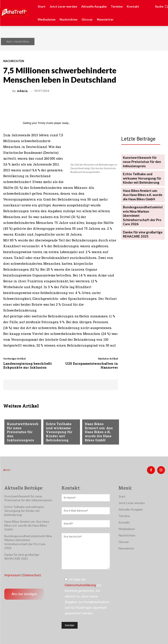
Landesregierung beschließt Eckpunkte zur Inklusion (28, 365)
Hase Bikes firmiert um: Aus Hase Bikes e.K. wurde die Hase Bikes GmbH (99, 435)
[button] (161, 6)
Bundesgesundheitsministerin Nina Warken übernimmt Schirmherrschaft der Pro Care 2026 (143, 207)
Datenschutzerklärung (80, 584)
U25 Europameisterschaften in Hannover (92, 365)
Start (9, 41)
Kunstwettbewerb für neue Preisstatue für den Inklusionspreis (22, 435)
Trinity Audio (46, 123)
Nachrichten (22, 41)
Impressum (12, 574)
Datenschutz (32, 574)
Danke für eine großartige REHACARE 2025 (141, 222)
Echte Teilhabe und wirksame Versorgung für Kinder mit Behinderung (61, 433)
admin (22, 91)
